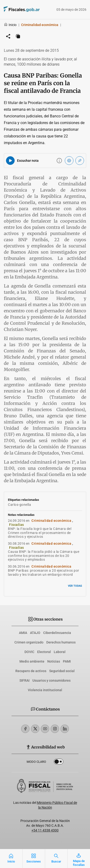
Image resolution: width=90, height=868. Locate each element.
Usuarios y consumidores (51, 680)
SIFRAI (24, 680)
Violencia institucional (45, 690)
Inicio (10, 25)
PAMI (67, 661)
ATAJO (35, 633)
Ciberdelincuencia (57, 633)
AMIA (23, 633)
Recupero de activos (31, 671)
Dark (59, 763)
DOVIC (29, 652)
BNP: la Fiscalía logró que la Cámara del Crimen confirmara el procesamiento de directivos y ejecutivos (40, 533)
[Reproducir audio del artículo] (10, 161)
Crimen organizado (29, 642)
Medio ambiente (32, 661)
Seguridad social (62, 671)
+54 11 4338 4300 (45, 830)
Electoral (44, 652)
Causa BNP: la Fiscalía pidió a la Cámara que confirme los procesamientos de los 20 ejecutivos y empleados (44, 556)
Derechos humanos (61, 642)
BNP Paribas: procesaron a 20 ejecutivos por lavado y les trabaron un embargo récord (44, 573)
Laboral (60, 652)
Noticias (54, 661)
